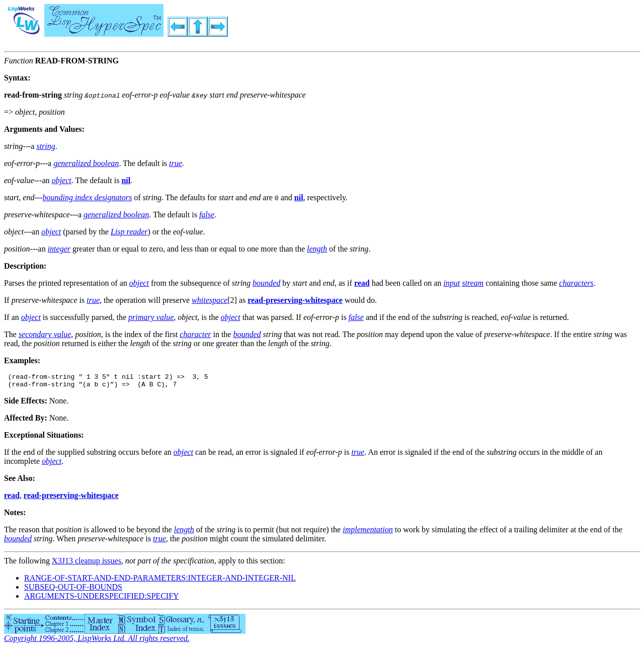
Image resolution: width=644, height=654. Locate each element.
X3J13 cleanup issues (87, 564)
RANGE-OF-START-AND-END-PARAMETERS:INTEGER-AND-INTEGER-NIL (160, 581)
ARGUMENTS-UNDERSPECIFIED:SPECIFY (102, 599)
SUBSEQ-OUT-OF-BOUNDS (73, 590)
